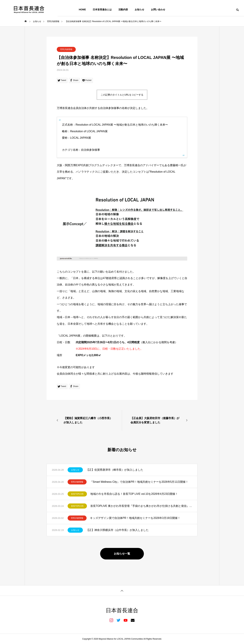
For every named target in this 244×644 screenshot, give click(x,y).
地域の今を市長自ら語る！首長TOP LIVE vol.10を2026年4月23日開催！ (134, 494)
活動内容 (123, 10)
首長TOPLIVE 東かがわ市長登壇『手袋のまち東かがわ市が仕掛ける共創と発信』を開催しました (141, 506)
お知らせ (139, 10)
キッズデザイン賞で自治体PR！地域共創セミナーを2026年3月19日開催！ (135, 518)
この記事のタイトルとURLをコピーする (122, 95)
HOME (82, 10)
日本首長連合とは (102, 10)
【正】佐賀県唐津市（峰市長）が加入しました (115, 470)
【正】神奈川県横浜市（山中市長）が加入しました (117, 530)
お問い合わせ (158, 10)
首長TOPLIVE (77, 494)
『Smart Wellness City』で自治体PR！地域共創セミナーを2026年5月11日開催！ (139, 482)
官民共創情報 (66, 49)
